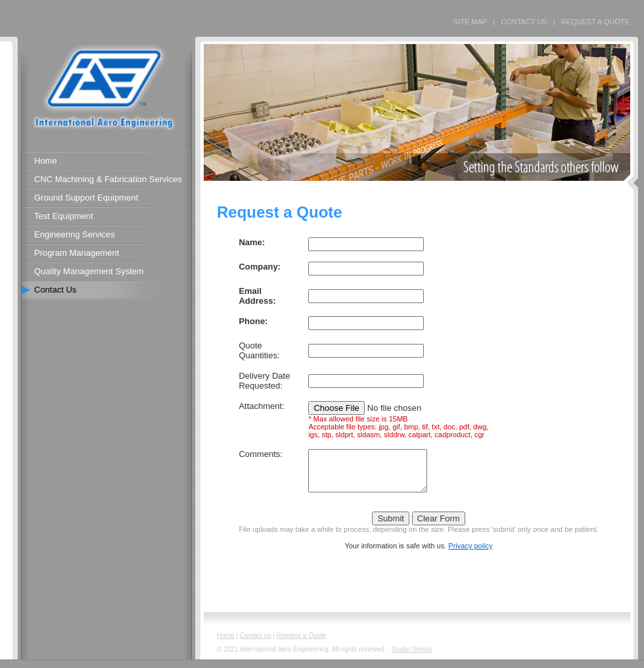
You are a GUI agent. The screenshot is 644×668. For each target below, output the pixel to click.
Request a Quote (302, 643)
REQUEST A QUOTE (595, 22)
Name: (252, 242)
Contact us (256, 643)
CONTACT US (524, 22)
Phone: (253, 321)
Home (46, 161)
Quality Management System (89, 271)
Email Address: (257, 296)
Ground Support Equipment (86, 198)
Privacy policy (470, 554)
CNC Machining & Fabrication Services (108, 179)
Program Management (77, 253)
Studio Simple (412, 657)
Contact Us (55, 290)
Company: (260, 267)
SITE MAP (470, 22)
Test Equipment (64, 216)
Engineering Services (75, 234)
